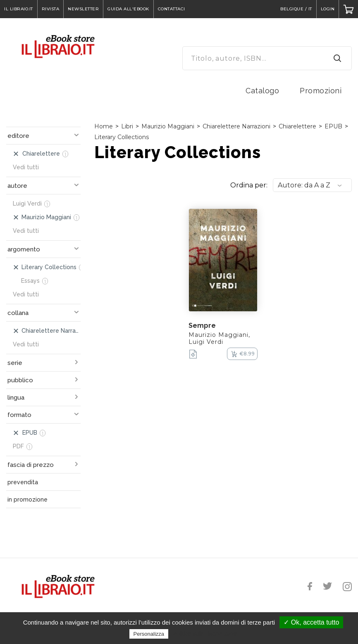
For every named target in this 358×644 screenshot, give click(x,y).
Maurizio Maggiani (168, 126)
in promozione (27, 500)
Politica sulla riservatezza (205, 634)
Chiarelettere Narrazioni (236, 126)
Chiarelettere (297, 126)
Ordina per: (249, 185)
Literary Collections (122, 137)
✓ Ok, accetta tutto (311, 622)
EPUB (333, 126)
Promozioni (321, 91)
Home (104, 126)
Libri (127, 126)
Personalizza (149, 634)
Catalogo (262, 91)
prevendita (23, 482)
